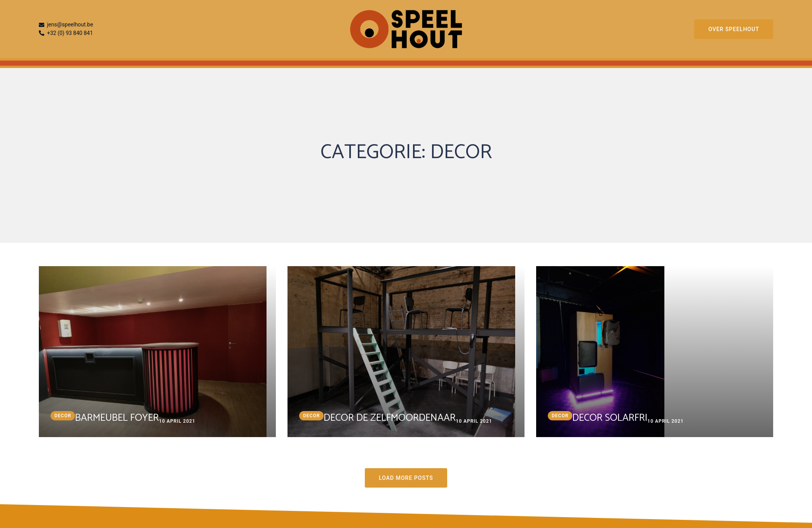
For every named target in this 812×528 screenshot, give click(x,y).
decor (63, 416)
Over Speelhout (734, 29)
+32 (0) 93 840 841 (66, 33)
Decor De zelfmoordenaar (390, 418)
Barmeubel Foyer (117, 418)
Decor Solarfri (610, 418)
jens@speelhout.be (66, 25)
